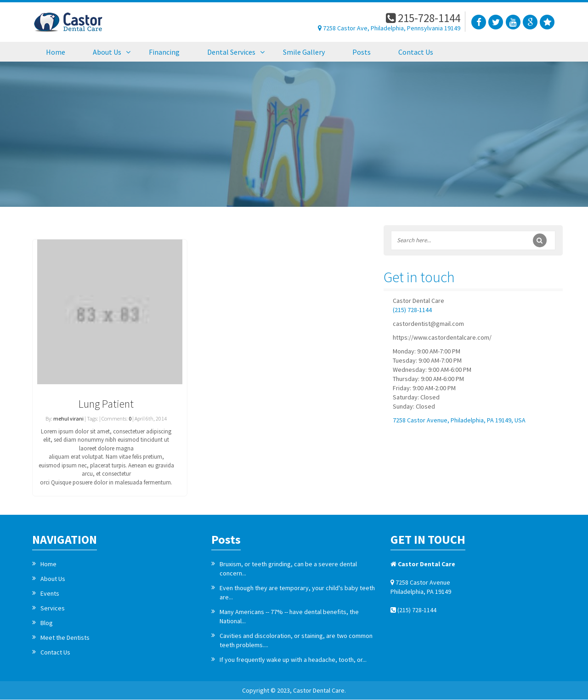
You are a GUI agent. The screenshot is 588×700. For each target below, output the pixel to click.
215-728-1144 (423, 18)
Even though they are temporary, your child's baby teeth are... (297, 592)
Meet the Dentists (65, 637)
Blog (47, 623)
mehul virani (68, 418)
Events (50, 593)
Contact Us (55, 652)
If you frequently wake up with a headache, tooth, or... (293, 660)
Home (48, 564)
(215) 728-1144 (412, 310)
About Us (53, 579)
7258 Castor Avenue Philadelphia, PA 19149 (421, 587)
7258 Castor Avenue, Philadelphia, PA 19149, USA (459, 420)
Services (53, 608)
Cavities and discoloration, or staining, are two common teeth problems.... (296, 640)
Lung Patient (106, 404)
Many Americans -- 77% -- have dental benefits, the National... (289, 616)
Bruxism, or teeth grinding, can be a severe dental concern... (288, 569)
